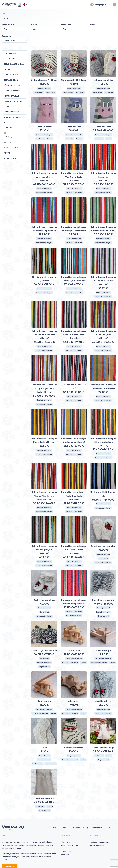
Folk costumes (11, 148)
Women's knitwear (13, 101)
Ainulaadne (40, 139)
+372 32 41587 (66, 852)
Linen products (11, 112)
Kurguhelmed (10, 53)
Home (55, 828)
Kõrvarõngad (11, 75)
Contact (113, 828)
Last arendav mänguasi (74, 659)
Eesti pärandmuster (44, 188)
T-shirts (7, 106)
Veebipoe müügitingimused (101, 842)
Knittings (9, 137)
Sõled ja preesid (12, 85)
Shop (64, 828)
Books (7, 153)
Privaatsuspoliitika (97, 845)
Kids (6, 133)
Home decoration (12, 117)
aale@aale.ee (66, 855)
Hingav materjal (103, 616)
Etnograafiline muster (74, 616)
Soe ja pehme (44, 659)
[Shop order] (15, 40)
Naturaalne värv (44, 756)
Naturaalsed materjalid (44, 135)
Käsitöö (50, 139)
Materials (8, 142)
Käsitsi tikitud (98, 92)
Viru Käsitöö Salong (79, 828)
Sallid (7, 69)
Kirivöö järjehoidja (14, 64)
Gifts (6, 122)
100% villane (51, 92)
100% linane (99, 756)
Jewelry (8, 128)
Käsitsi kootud (39, 92)
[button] (25, 5)
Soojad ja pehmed (44, 88)
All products (10, 158)
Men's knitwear (11, 96)
